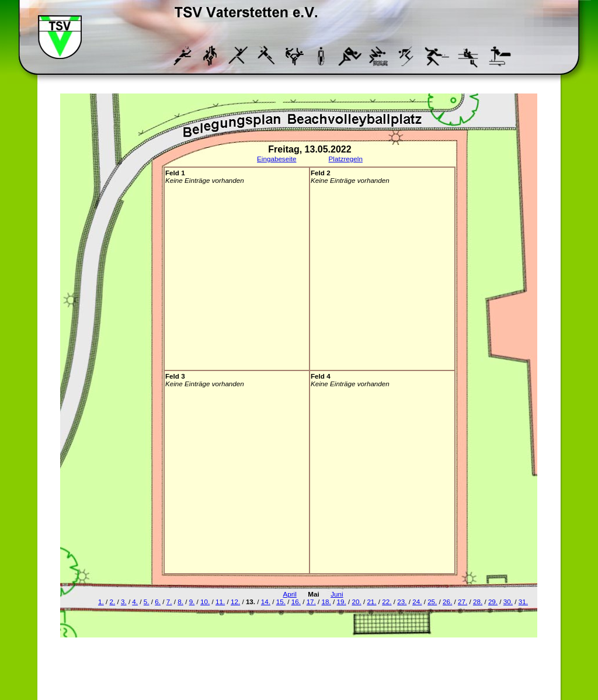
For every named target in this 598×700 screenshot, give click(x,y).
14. (266, 602)
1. (101, 602)
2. (112, 602)
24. (417, 602)
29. (493, 602)
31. (523, 602)
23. (402, 602)
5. (147, 602)
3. (124, 602)
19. (342, 602)
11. (220, 602)
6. (158, 602)
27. (463, 602)
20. (356, 602)
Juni (337, 594)
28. (478, 602)
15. (281, 602)
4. (135, 602)
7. (169, 602)
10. (205, 602)
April (289, 594)
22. (387, 602)
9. (192, 602)
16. (296, 602)
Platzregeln (346, 159)
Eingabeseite (277, 159)
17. (311, 602)
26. (447, 602)
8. (180, 602)
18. (326, 602)
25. (432, 602)
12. (235, 602)
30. (508, 602)
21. (371, 602)
